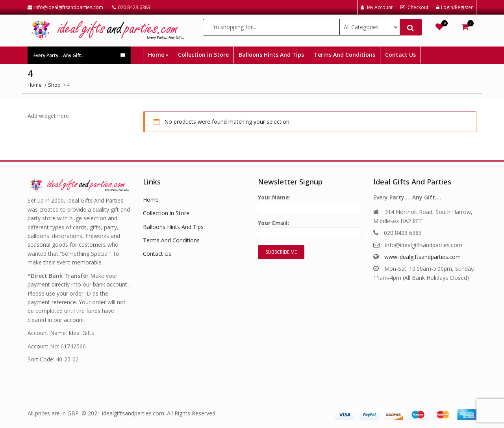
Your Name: (310, 203)
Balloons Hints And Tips (271, 55)
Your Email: (310, 228)
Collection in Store (203, 55)
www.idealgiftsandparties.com (422, 257)
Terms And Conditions (345, 55)
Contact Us (400, 55)
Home (158, 55)
